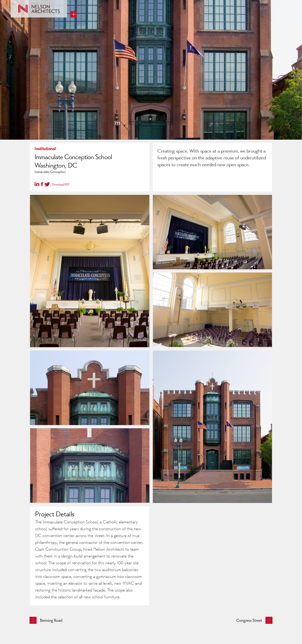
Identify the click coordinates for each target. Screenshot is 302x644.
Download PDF (61, 185)
